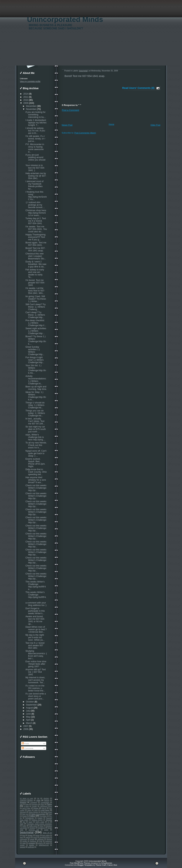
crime (32, 839)
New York (25, 814)
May (28, 717)
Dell (21, 804)
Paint (50, 814)
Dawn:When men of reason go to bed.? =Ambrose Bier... (36, 629)
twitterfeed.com (44, 845)
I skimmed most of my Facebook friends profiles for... (34, 185)
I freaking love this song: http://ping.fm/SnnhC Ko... (36, 196)
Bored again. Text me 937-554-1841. (36, 244)
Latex (36, 810)
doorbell (49, 839)
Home (112, 124)
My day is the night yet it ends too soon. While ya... (35, 637)
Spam (30, 822)
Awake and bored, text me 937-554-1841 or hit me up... (35, 620)
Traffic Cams (33, 826)
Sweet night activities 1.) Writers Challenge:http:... (36, 331)
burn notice (46, 835)
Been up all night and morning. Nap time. (36, 388)
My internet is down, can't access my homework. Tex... (35, 680)
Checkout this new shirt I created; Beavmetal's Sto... (36, 256)
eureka (25, 841)
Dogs (27, 804)
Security (49, 820)
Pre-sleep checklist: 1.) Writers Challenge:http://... (36, 323)
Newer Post (67, 125)
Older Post (155, 125)
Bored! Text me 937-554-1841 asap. (35, 249)
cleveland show (45, 837)
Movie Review (33, 812)
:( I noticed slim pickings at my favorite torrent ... (35, 205)
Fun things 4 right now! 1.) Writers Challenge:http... (35, 360)
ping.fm (40, 843)
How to (44, 808)
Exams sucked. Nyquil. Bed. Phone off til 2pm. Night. (35, 463)
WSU (42, 826)
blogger (30, 835)
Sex (24, 822)
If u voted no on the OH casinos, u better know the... (35, 688)
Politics (32, 816)
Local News (45, 810)
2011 (26, 97)
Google (34, 806)
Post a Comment (70, 110)
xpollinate (31, 847)
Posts (25, 744)
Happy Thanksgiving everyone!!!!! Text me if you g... (35, 237)
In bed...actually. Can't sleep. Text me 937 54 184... (35, 421)
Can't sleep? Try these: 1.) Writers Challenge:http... (35, 315)
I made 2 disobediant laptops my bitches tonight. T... (36, 123)
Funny (49, 804)
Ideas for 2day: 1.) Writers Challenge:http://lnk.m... (36, 396)
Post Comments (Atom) (85, 133)
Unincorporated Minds (65, 19)
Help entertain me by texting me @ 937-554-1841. (36, 176)
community (23, 839)
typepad (23, 847)
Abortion (46, 798)
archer (46, 830)
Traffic (24, 826)
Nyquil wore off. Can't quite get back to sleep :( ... (36, 453)
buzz (22, 837)
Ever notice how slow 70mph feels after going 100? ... (36, 664)
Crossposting (45, 802)
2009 (26, 103)
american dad (34, 830)
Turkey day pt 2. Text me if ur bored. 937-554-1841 (36, 221)
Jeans (29, 810)
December (31, 106)
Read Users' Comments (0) (138, 88)
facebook (33, 841)
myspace (32, 843)
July (28, 711)
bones (37, 835)
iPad (41, 841)
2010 (26, 100)
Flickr (42, 804)
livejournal (49, 841)
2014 (26, 94)
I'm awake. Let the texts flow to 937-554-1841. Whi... (35, 291)
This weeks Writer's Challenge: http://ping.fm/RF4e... (36, 585)
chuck (35, 837)
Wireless (32, 828)
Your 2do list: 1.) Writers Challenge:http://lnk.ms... (36, 369)
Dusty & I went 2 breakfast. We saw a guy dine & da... (36, 264)
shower (22, 845)
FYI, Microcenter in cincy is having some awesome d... (35, 148)
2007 (26, 726)
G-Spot (26, 806)
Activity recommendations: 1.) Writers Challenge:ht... (36, 380)
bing (24, 835)
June (28, 714)
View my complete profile (30, 81)
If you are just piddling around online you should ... (35, 159)
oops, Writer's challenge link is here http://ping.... (35, 437)
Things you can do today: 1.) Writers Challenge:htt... (35, 413)
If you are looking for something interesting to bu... (36, 115)
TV (48, 822)
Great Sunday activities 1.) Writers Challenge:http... (35, 351)
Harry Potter (26, 808)
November (31, 109)
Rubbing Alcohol (37, 820)
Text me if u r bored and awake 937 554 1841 (35, 645)
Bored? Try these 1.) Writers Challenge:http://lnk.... (36, 340)
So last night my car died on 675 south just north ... (36, 429)
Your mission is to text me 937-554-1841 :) (35, 168)
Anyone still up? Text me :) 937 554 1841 (36, 672)
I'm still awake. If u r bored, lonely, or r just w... (35, 139)
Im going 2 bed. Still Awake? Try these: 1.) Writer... (36, 299)
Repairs (40, 818)
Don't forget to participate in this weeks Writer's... (35, 611)
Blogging (23, 802)
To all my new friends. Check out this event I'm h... (36, 445)
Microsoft (23, 812)
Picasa (24, 816)
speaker (32, 845)
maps (24, 843)
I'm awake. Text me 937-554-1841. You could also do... (36, 229)
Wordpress (41, 828)
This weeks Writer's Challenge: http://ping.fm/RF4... (36, 596)
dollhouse (41, 839)
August (29, 708)
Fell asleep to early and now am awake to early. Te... (35, 273)
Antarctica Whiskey (26, 800)
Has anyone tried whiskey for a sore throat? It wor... (36, 480)
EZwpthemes (107, 863)
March (29, 723)
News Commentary (38, 814)
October (30, 702)
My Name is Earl (46, 812)
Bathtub (47, 800)
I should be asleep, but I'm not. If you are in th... (35, 131)
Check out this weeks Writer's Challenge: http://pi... (36, 488)
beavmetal (27, 832)
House (36, 808)
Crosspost (34, 802)
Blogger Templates (85, 865)
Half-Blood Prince (46, 806)
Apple (38, 800)
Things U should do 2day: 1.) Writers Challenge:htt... (35, 405)
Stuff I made (40, 822)
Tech (22, 824)
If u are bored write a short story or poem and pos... (36, 696)
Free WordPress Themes (80, 863)
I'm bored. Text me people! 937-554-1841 (35, 283)
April (28, 720)
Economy (35, 804)
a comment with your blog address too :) (36, 604)
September (31, 705)
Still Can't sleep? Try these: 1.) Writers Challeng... (35, 307)
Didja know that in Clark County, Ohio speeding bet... (36, 472)
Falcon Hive (112, 865)
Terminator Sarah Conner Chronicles (39, 824)
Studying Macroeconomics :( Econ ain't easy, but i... (36, 655)
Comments (27, 748)
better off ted (47, 833)
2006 (26, 729)
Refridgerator (30, 818)
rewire (48, 843)
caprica (28, 837)
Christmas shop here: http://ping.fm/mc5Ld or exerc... (36, 213)
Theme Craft (101, 865)
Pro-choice (43, 816)
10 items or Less (26, 798)
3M (38, 798)
